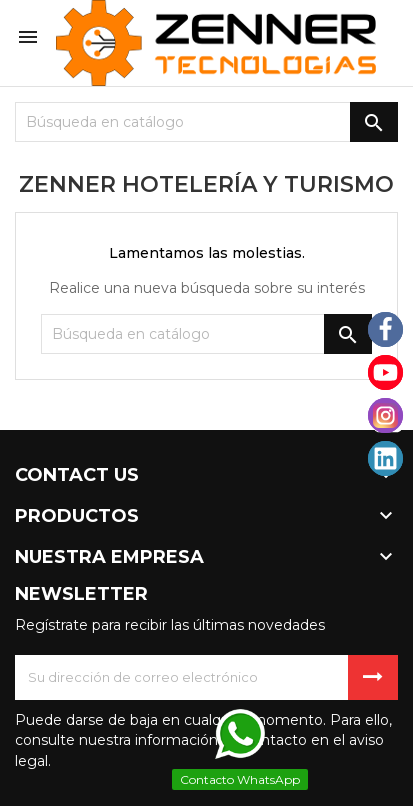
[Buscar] (206, 122)
